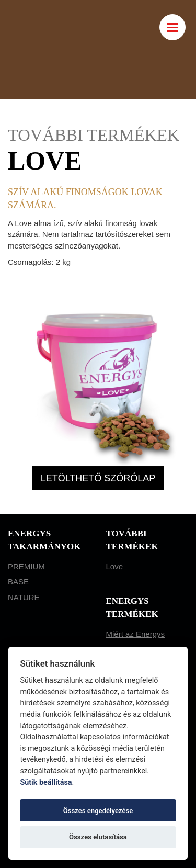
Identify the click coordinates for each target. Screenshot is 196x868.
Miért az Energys (136, 634)
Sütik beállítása (46, 782)
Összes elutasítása (98, 837)
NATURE (24, 597)
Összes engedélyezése (98, 811)
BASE (18, 582)
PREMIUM (26, 566)
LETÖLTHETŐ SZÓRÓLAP (98, 478)
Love (115, 566)
